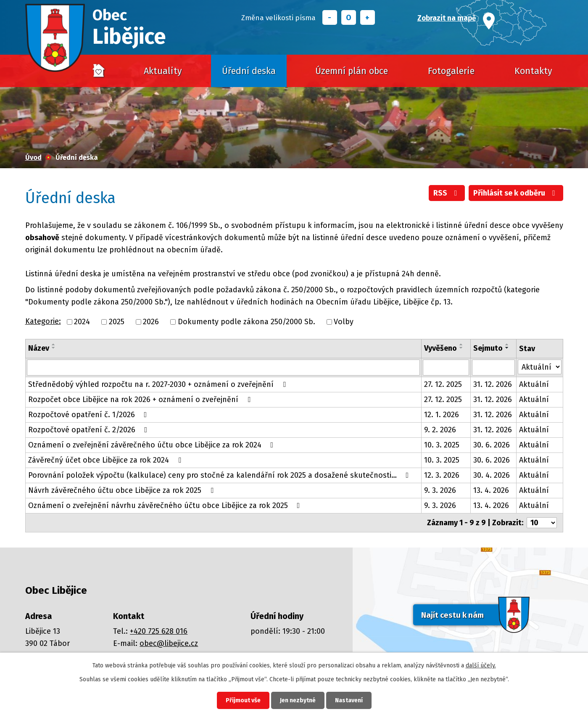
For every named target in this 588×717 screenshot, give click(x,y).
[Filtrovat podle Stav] (540, 367)
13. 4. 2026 (491, 490)
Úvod (99, 71)
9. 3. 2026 (440, 490)
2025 (117, 322)
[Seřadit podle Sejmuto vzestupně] (507, 344)
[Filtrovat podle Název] (223, 368)
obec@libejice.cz (169, 643)
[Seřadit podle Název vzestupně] (54, 344)
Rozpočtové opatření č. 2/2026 (90, 430)
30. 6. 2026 (492, 445)
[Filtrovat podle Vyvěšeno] (446, 368)
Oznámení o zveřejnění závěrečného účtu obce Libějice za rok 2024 (153, 445)
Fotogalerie (451, 71)
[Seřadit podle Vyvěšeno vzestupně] (461, 344)
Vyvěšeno (440, 348)
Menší (330, 17)
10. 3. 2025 (442, 445)
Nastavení (349, 700)
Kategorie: (43, 321)
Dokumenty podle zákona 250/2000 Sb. (247, 322)
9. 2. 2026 (440, 430)
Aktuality (163, 71)
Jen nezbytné (298, 700)
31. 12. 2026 (493, 384)
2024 (82, 322)
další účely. (481, 665)
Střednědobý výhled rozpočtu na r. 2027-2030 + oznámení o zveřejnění (159, 384)
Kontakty (533, 71)
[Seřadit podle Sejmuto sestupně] (507, 348)
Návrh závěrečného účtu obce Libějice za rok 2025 (123, 490)
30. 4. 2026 (492, 475)
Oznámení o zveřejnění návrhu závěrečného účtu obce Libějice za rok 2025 (166, 505)
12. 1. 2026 (442, 415)
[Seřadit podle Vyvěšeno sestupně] (461, 348)
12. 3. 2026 (442, 475)
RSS (447, 193)
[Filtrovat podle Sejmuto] (493, 368)
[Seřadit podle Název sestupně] (54, 348)
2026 (151, 322)
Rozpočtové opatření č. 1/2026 (89, 415)
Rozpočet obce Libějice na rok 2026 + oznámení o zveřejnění (141, 400)
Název (39, 348)
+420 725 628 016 (159, 631)
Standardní (349, 17)
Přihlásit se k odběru (516, 193)
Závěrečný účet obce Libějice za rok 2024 (106, 460)
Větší (368, 17)
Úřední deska (249, 71)
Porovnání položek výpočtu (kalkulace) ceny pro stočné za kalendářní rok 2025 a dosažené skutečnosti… (220, 475)
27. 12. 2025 (443, 384)
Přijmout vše (243, 700)
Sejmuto (488, 348)
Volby (344, 322)
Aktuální (534, 384)
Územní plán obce (352, 71)
